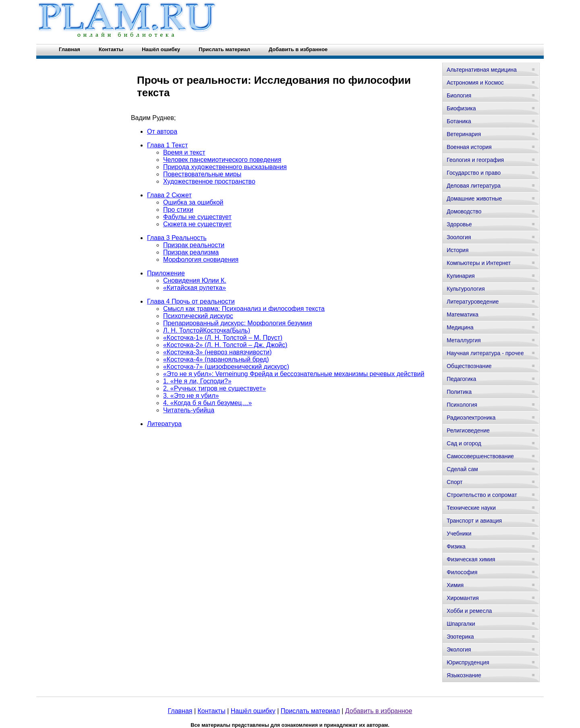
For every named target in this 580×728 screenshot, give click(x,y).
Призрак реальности (194, 245)
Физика (456, 546)
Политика (459, 392)
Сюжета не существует (197, 224)
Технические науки (471, 508)
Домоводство (464, 211)
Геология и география (475, 160)
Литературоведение (473, 302)
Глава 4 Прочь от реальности (191, 301)
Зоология (459, 237)
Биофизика (461, 108)
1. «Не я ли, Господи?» (197, 381)
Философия (462, 572)
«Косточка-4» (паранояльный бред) (216, 359)
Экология (459, 649)
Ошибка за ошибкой (193, 202)
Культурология (466, 289)
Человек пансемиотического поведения (222, 160)
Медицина (460, 327)
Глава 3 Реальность (177, 238)
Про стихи (178, 210)
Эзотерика (460, 637)
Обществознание (469, 366)
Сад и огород (464, 443)
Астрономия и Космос (475, 83)
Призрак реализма (191, 252)
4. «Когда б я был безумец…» (207, 403)
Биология (459, 95)
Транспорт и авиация (474, 521)
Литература (164, 424)
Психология (462, 405)
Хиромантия (463, 598)
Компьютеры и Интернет (479, 263)
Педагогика (461, 379)
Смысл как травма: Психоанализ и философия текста (244, 309)
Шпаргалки (461, 624)
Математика (463, 314)
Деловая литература (474, 186)
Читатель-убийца (189, 410)
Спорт (455, 482)
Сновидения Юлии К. (195, 280)
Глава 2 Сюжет (169, 195)
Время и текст (184, 152)
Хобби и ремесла (469, 611)
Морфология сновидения (201, 260)
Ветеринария (464, 134)
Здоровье (459, 224)
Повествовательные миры (202, 174)
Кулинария (461, 276)
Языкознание (464, 675)
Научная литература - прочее (485, 353)
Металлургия (464, 340)
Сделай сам (462, 469)
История (458, 250)
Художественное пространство (209, 181)
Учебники (459, 534)
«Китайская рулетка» (195, 288)
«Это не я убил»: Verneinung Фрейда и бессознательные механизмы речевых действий (294, 374)
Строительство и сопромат (482, 495)
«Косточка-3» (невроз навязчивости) (217, 352)
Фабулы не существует (197, 217)
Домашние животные (474, 199)
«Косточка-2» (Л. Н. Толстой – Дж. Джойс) (225, 345)
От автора (162, 131)
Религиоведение (468, 430)
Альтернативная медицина (482, 70)
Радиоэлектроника (471, 418)
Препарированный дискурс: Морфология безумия (238, 323)
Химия (455, 585)
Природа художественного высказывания (225, 167)
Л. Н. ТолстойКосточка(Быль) (207, 330)
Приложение (166, 273)
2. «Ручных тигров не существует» (214, 388)
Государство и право (474, 173)
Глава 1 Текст (167, 145)
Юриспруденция (468, 662)
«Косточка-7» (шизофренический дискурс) (226, 367)
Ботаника (459, 121)
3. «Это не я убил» (191, 396)
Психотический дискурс (198, 316)
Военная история (469, 147)
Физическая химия (471, 559)
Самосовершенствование (480, 456)
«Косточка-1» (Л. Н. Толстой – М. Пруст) (223, 338)
